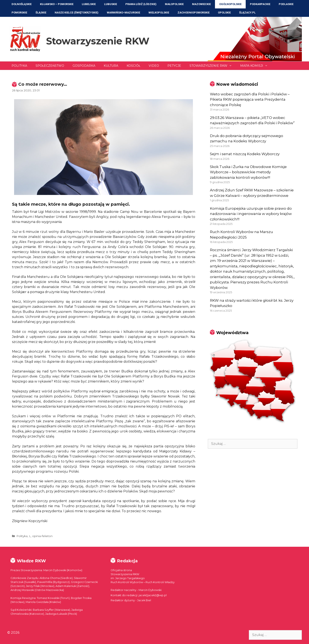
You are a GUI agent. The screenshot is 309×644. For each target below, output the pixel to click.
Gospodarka (84, 66)
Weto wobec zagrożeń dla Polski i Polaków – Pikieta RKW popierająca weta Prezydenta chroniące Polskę (250, 99)
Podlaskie (286, 4)
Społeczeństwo (50, 66)
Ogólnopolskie (230, 4)
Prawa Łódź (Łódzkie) (141, 4)
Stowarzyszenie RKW (98, 41)
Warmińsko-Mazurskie (123, 13)
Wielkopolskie (159, 13)
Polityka (19, 66)
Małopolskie (174, 4)
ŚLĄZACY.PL (247, 13)
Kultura (111, 66)
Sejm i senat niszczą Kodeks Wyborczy (245, 154)
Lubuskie (111, 4)
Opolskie (224, 13)
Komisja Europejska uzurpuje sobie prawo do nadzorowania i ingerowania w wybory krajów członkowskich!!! (251, 214)
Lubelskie (89, 4)
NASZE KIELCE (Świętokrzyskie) (77, 13)
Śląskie (41, 13)
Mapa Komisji (256, 66)
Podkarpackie (260, 4)
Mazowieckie (201, 4)
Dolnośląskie (22, 4)
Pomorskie (19, 13)
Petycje (174, 66)
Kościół (133, 66)
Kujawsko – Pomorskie (57, 4)
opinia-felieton (42, 536)
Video (154, 66)
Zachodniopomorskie (194, 13)
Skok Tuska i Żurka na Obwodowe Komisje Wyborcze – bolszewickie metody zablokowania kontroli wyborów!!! (248, 172)
